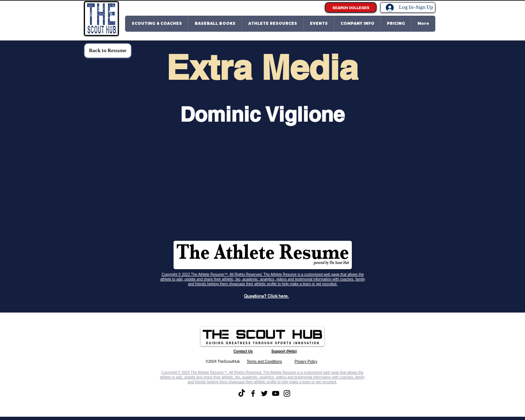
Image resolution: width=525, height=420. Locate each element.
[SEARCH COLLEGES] (351, 7)
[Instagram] (287, 393)
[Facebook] (253, 393)
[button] (157, 24)
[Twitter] (264, 393)
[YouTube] (276, 393)
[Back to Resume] (108, 51)
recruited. (330, 284)
